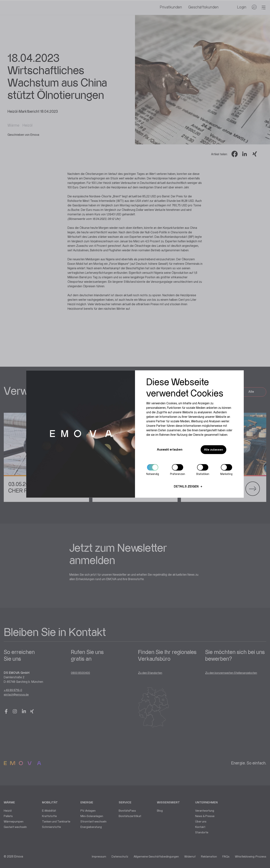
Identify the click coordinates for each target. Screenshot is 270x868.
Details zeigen (186, 487)
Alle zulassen (213, 450)
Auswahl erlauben (169, 450)
